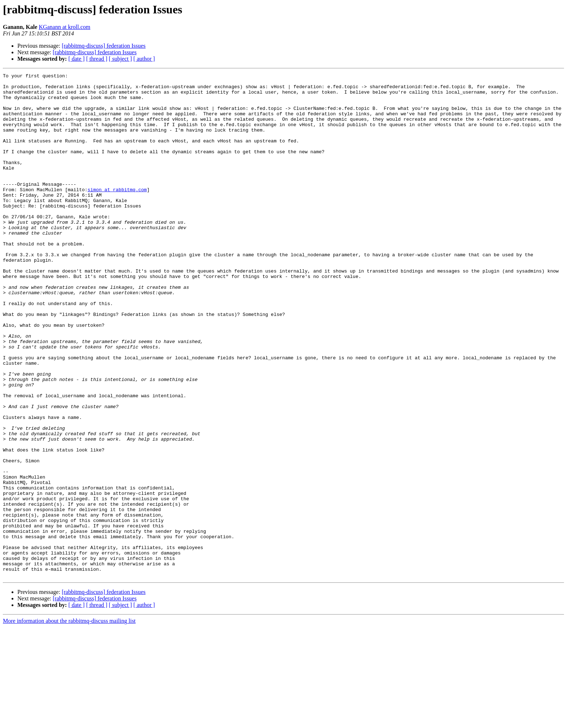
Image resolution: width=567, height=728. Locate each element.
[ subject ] (120, 59)
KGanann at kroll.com (65, 27)
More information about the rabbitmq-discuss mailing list (69, 722)
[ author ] (144, 59)
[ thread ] (97, 59)
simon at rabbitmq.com (117, 213)
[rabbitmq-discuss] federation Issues (104, 46)
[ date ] (76, 59)
